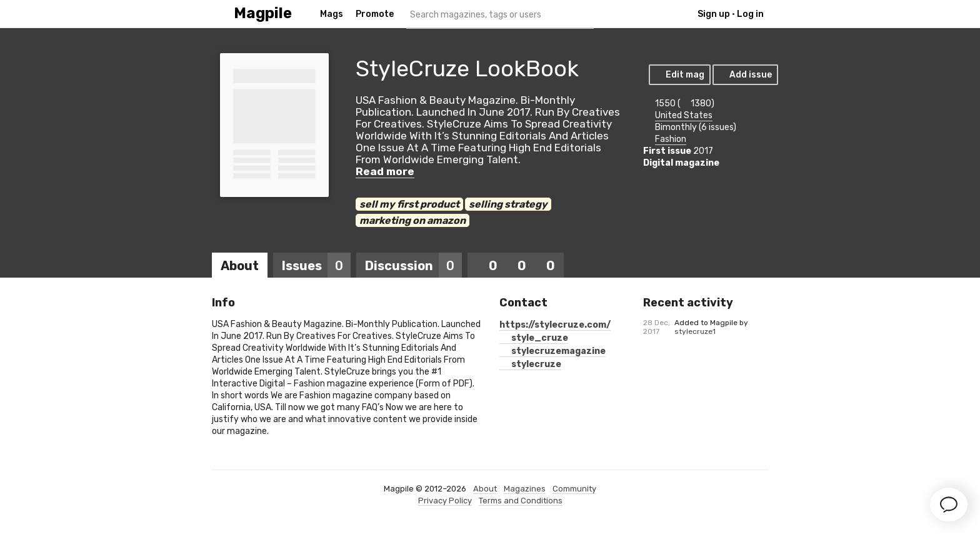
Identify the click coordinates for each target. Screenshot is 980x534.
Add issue (745, 75)
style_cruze (534, 338)
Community (574, 489)
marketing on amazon (412, 220)
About (240, 266)
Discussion (413, 266)
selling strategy (508, 204)
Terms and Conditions (521, 501)
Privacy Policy (445, 501)
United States (684, 115)
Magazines (525, 489)
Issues (316, 266)
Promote (375, 14)
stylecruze (530, 364)
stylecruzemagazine (552, 351)
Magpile (263, 13)
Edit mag (679, 75)
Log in (750, 14)
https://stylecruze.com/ (555, 325)
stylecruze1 (695, 331)
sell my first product (409, 204)
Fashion (671, 139)
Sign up (714, 14)
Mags (332, 14)
